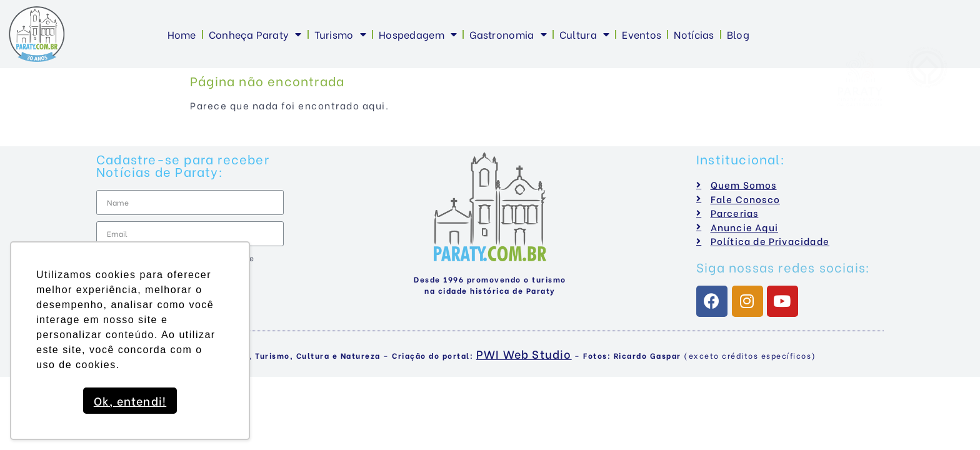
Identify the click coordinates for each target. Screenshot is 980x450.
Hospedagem (418, 34)
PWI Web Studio (524, 353)
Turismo (340, 34)
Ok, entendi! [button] (130, 400)
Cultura (584, 34)
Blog (738, 34)
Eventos (642, 34)
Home (182, 34)
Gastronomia (508, 34)
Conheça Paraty (255, 34)
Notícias (694, 34)
